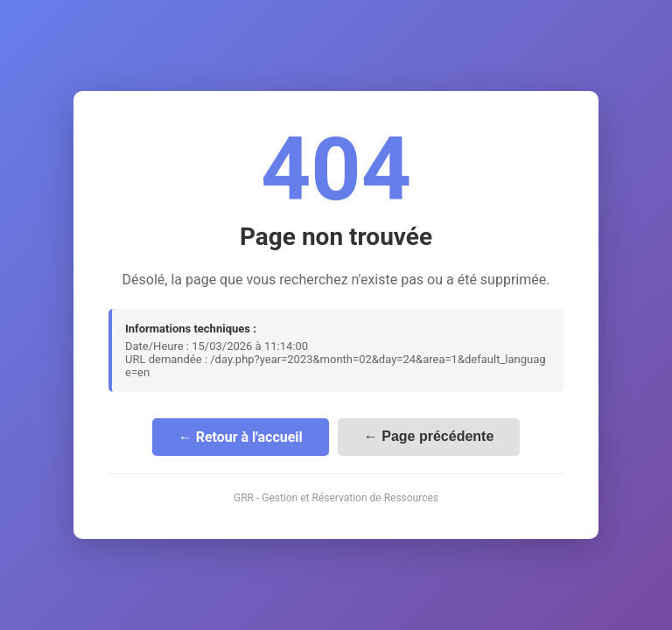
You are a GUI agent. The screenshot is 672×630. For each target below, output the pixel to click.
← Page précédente (429, 436)
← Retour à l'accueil (241, 437)
